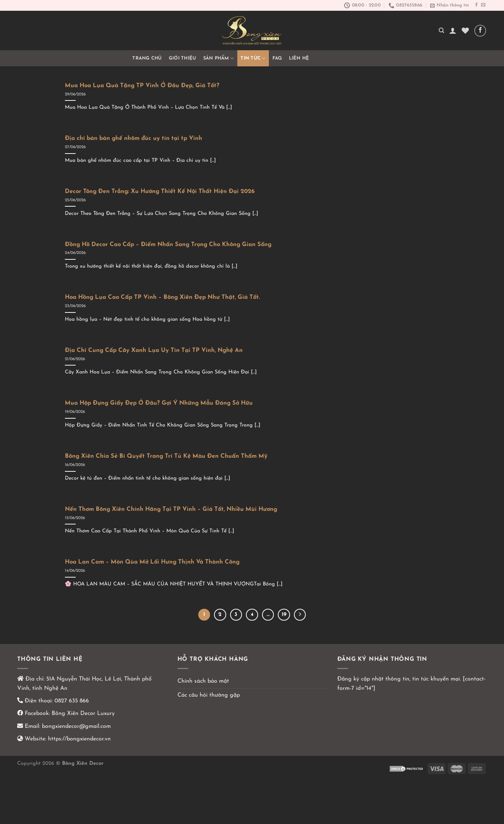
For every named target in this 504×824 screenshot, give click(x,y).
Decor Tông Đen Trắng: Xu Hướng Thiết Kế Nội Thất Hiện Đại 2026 (160, 192)
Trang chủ (147, 58)
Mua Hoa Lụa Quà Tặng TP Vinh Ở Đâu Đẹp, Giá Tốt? (142, 86)
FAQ (277, 58)
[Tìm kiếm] (441, 30)
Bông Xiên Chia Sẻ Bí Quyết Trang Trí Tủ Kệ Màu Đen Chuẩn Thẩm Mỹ (166, 456)
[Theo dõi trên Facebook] (476, 5)
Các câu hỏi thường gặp (209, 695)
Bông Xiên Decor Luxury (82, 714)
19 (284, 615)
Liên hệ (299, 58)
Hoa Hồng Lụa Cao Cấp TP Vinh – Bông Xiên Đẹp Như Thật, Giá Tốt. (162, 297)
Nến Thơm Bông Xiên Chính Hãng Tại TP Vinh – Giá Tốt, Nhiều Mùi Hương (171, 509)
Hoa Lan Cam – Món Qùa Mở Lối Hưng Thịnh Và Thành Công (152, 562)
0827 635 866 (72, 701)
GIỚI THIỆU (183, 58)
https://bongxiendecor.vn (79, 739)
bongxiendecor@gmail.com (75, 726)
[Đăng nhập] (453, 30)
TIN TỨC (253, 58)
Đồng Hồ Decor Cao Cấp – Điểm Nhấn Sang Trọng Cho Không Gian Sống (168, 245)
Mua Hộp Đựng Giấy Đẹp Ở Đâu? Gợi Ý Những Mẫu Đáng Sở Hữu (159, 403)
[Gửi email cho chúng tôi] (483, 5)
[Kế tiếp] (300, 615)
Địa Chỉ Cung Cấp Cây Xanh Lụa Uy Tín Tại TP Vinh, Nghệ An (154, 350)
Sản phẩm (219, 58)
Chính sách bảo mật (203, 681)
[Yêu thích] (465, 30)
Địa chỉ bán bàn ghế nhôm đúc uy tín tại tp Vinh (134, 138)
